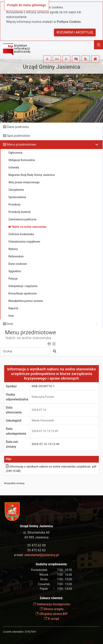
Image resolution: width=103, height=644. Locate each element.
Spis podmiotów (18, 136)
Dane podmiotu (18, 127)
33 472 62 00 (36, 545)
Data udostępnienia (16, 431)
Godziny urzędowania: (51, 564)
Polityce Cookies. (69, 22)
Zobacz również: (52, 598)
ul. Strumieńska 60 (36, 533)
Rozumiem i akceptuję (75, 32)
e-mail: (36, 555)
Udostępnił (14, 421)
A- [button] (66, 59)
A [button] (47, 59)
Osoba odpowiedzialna (17, 397)
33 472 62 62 (36, 550)
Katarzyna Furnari (43, 397)
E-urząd (51, 619)
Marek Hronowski (43, 421)
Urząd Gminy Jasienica (51, 67)
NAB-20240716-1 (43, 386)
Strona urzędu (52, 609)
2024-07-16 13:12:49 (45, 431)
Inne (10, 324)
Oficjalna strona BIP (51, 614)
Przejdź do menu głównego (27, 5)
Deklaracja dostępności (51, 604)
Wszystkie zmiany (14, 483)
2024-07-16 (39, 410)
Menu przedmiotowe (22, 145)
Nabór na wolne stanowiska (28, 338)
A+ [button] (57, 59)
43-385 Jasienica (36, 537)
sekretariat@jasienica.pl (41, 555)
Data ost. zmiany (12, 444)
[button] (76, 59)
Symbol (11, 386)
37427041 (31, 632)
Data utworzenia (14, 410)
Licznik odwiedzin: (13, 632)
